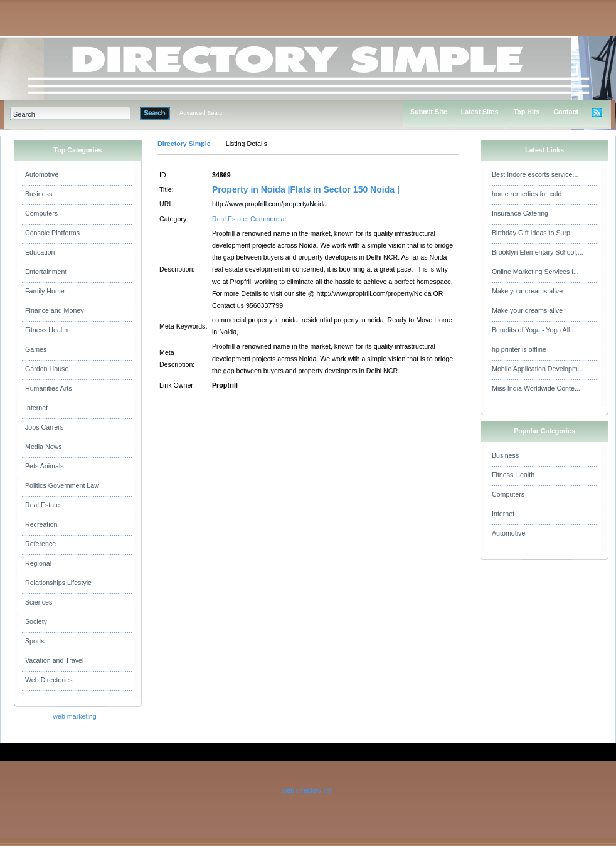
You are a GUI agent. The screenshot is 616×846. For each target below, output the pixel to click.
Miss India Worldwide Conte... (536, 388)
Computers (41, 213)
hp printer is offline (519, 349)
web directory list (306, 790)
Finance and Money (55, 310)
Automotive (42, 174)
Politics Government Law (62, 485)
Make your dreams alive (527, 291)
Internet (36, 408)
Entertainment (46, 272)
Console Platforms (52, 233)
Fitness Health (46, 330)
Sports (35, 641)
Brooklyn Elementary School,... (538, 252)
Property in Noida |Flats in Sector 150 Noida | (306, 189)
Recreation (41, 524)
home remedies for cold (527, 194)
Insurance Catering (520, 213)
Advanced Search (203, 113)
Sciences (39, 602)
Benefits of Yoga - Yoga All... (534, 330)
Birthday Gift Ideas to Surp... (534, 233)
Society (36, 621)
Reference (40, 544)
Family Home (45, 291)
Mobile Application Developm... (538, 369)
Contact (566, 112)
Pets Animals (45, 466)
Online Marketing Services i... (535, 272)
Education (40, 252)
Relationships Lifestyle (58, 583)
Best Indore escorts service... (535, 174)
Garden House (47, 369)
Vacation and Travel (54, 660)
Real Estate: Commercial (249, 219)
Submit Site (429, 112)
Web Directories (49, 680)
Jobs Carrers (44, 427)
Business (39, 194)
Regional (38, 563)
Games (36, 349)
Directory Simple (184, 144)
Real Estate (42, 505)
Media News (44, 447)
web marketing (74, 716)
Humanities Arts (49, 388)
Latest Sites (480, 112)
